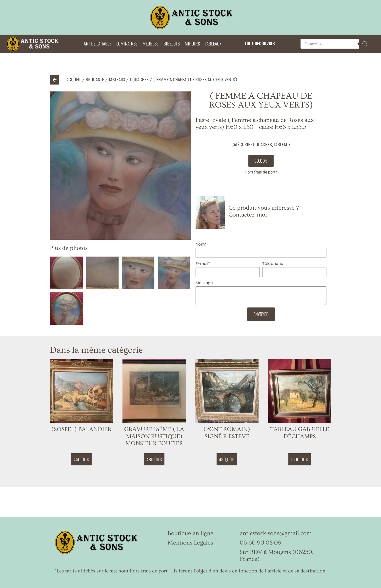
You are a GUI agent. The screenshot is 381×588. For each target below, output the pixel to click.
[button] (261, 161)
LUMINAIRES (127, 44)
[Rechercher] (365, 44)
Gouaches (139, 79)
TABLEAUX (213, 44)
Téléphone (273, 264)
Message (204, 283)
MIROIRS (192, 44)
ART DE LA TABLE (98, 44)
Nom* (201, 244)
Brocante (95, 79)
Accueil (74, 79)
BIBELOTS (172, 44)
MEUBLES (150, 44)
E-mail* (203, 264)
